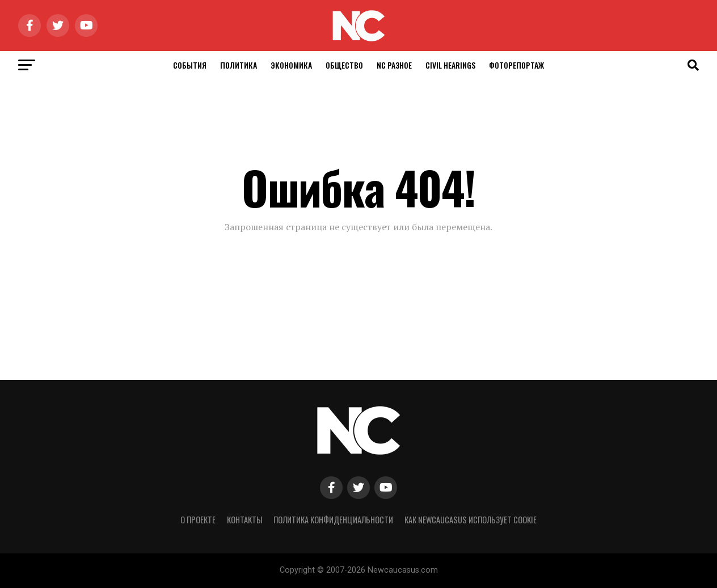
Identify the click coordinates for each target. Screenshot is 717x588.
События (190, 65)
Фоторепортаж (516, 65)
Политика (239, 65)
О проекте (198, 520)
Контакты (244, 520)
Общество (344, 65)
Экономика (291, 65)
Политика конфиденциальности (333, 520)
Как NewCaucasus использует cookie (471, 520)
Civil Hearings (450, 65)
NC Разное (394, 65)
